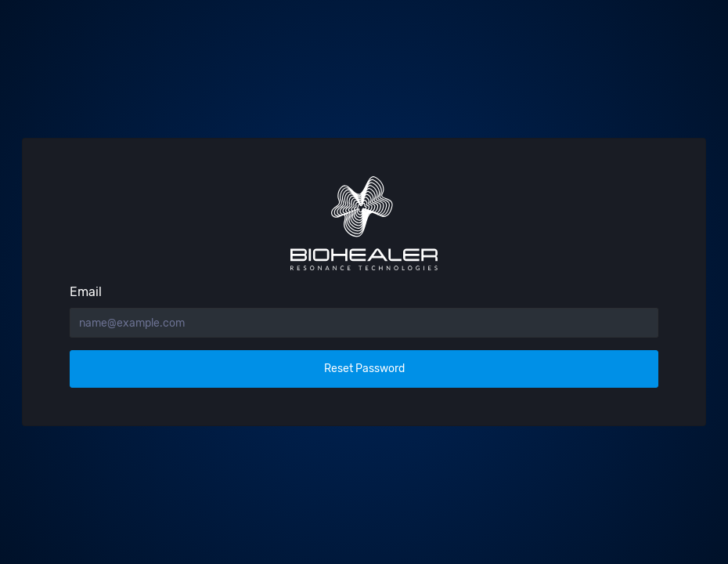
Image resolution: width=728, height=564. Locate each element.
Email (86, 292)
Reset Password (364, 369)
